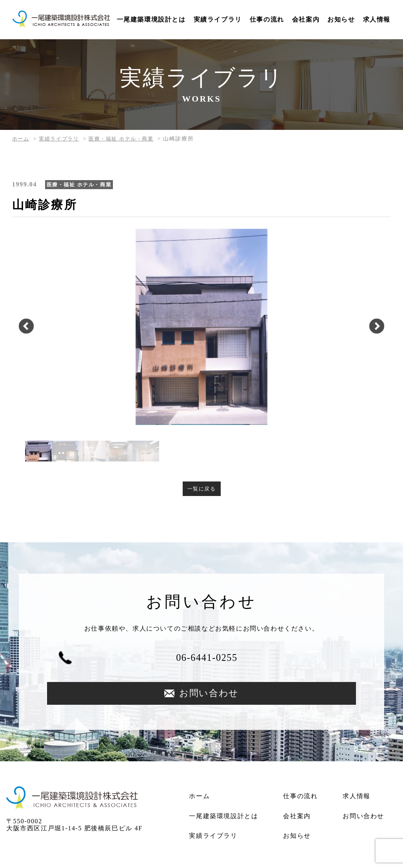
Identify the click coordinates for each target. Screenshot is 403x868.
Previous (17, 327)
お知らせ (341, 19)
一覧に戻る (201, 489)
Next (386, 327)
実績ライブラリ (218, 19)
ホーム (21, 139)
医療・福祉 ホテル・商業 (127, 139)
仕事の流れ (267, 19)
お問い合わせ (285, 662)
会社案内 (306, 19)
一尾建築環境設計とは (151, 19)
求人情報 (377, 19)
